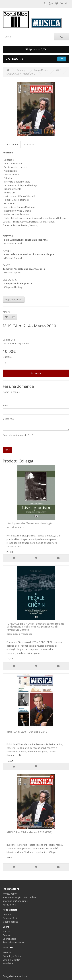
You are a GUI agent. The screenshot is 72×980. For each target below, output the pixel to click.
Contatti (7, 914)
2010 (59, 70)
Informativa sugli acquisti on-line (19, 897)
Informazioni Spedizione (15, 901)
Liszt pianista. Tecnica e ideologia (29, 523)
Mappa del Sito (10, 922)
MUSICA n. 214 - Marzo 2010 (21, 74)
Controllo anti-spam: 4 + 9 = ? (18, 435)
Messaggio (8, 419)
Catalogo (22, 70)
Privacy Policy (10, 894)
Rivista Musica (41, 70)
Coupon (7, 935)
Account (7, 952)
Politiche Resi (9, 905)
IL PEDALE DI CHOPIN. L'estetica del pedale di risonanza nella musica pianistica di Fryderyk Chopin (35, 627)
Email (5, 405)
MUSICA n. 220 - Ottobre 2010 (27, 732)
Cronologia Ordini (12, 956)
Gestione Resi (10, 918)
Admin (23, 976)
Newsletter (8, 963)
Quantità (7, 357)
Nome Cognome (11, 392)
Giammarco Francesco (19, 634)
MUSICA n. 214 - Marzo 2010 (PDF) (29, 832)
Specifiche (29, 144)
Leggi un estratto (14, 299)
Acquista (36, 373)
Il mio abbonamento (13, 942)
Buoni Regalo (10, 939)
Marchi (6, 932)
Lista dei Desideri (12, 960)
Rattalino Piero (15, 527)
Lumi (16, 976)
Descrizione (12, 144)
